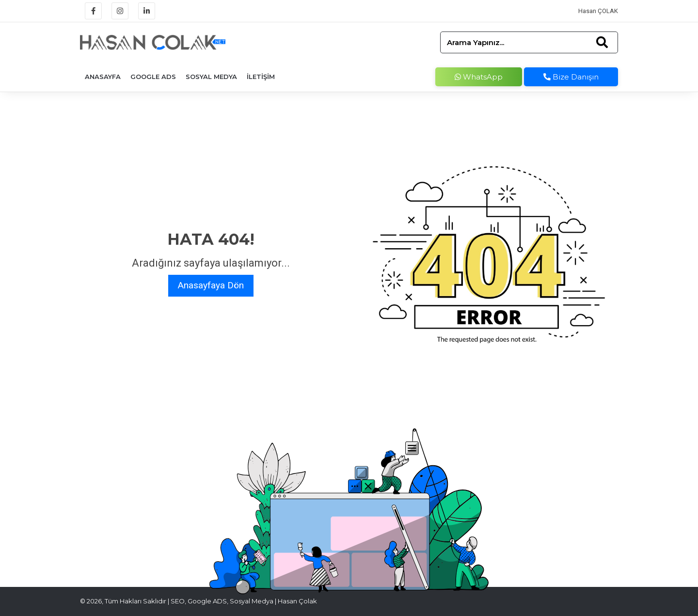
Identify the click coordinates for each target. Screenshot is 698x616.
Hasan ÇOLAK (598, 11)
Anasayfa (103, 77)
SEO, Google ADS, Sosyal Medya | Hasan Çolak (244, 601)
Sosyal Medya (211, 77)
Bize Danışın (571, 77)
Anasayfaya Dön (211, 285)
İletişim (261, 77)
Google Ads (153, 77)
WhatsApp (479, 77)
